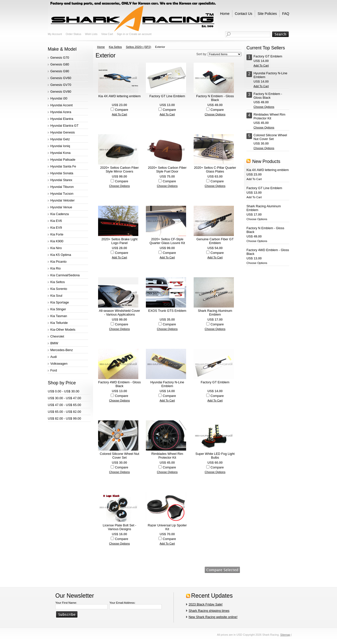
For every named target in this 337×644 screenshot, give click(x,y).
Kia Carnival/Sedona (65, 275)
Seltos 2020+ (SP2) (139, 47)
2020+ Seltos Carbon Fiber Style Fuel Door (167, 170)
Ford (54, 370)
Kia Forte (57, 234)
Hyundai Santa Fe (63, 166)
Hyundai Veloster (62, 200)
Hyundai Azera (61, 112)
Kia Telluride (59, 323)
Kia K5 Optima (61, 255)
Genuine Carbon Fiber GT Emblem (215, 241)
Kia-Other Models (63, 330)
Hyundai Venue (61, 207)
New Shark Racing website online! (213, 617)
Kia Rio (55, 268)
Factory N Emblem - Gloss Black (215, 98)
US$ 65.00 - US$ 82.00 (64, 412)
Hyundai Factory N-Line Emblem (167, 384)
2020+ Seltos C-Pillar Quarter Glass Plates (215, 170)
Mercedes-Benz (62, 350)
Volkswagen (59, 364)
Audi (54, 357)
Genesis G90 (60, 71)
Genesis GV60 (61, 78)
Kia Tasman (59, 316)
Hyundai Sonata (62, 173)
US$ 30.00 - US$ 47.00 (64, 398)
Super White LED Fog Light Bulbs (215, 456)
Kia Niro (56, 248)
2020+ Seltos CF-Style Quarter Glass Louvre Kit (167, 241)
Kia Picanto (58, 262)
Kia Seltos (58, 282)
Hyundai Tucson (62, 194)
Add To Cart (120, 114)
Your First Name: (66, 603)
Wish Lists (91, 34)
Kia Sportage (60, 302)
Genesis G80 (60, 64)
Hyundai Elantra (62, 119)
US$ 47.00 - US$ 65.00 (64, 405)
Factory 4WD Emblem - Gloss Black (119, 384)
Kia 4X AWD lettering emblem (119, 96)
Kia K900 (57, 241)
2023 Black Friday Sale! (206, 604)
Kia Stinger (58, 309)
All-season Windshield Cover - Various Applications (119, 313)
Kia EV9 (56, 228)
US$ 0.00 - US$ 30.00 (64, 391)
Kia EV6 (56, 221)
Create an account (140, 34)
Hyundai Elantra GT (64, 126)
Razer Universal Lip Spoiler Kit (167, 527)
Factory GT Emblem (215, 382)
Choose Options (215, 114)
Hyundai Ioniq (60, 146)
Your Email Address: (122, 603)
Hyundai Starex (61, 180)
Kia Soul (56, 296)
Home (101, 47)
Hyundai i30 (59, 98)
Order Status (73, 34)
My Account (55, 34)
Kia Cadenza (59, 214)
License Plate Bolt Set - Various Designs (119, 527)
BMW (54, 343)
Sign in (121, 34)
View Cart (107, 34)
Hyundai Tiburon (62, 187)
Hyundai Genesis (62, 132)
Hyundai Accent (61, 105)
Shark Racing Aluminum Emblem (215, 313)
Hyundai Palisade (63, 160)
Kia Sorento (59, 289)
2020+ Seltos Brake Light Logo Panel (119, 241)
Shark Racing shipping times (209, 611)
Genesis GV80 (61, 92)
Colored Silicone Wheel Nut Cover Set (119, 456)
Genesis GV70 (61, 85)
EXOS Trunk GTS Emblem (167, 311)
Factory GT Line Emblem (167, 96)
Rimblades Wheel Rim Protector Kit (167, 456)
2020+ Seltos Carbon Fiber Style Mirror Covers (119, 170)
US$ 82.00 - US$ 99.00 (64, 418)
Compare (122, 110)
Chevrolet (57, 336)
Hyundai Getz (60, 139)
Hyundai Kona (60, 153)
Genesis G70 (60, 58)
